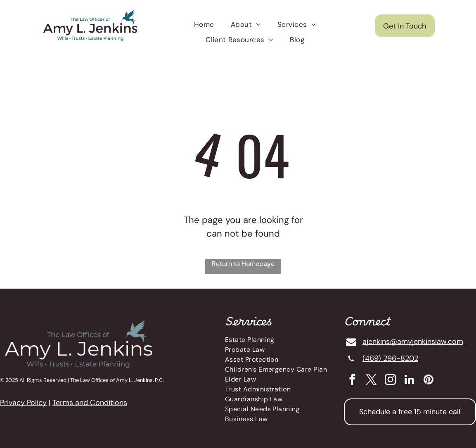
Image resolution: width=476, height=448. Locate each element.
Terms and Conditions (90, 403)
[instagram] (390, 381)
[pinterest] (428, 381)
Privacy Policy (23, 403)
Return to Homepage (243, 264)
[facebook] (352, 381)
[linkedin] (409, 381)
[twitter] (371, 381)
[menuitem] (204, 25)
